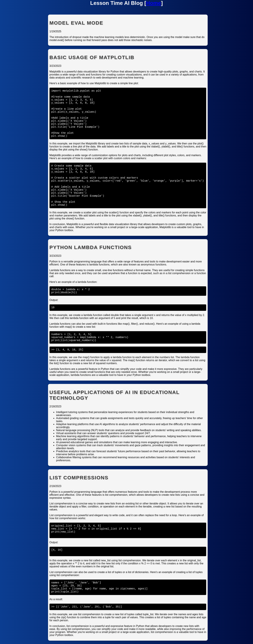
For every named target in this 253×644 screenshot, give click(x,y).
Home (154, 3)
